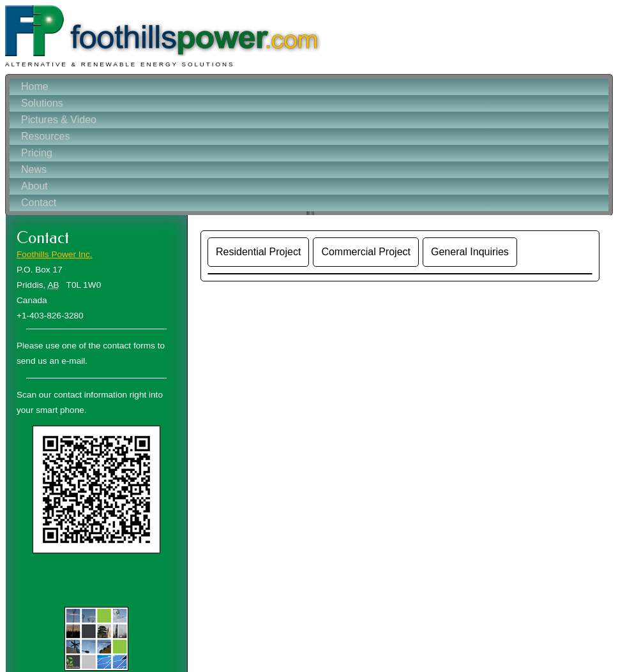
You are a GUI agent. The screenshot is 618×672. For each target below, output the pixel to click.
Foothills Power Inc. (55, 254)
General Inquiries (470, 252)
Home (35, 86)
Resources (45, 136)
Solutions (42, 103)
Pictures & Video (59, 120)
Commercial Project (366, 252)
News (34, 169)
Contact (39, 203)
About (34, 186)
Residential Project (258, 252)
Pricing (37, 153)
